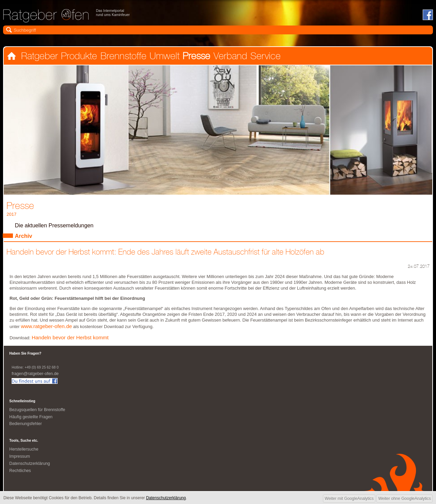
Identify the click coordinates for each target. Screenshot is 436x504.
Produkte (79, 57)
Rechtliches (20, 474)
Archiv (24, 237)
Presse (195, 57)
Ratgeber (39, 57)
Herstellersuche (24, 452)
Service (263, 57)
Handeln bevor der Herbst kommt (72, 340)
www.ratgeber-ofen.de (48, 329)
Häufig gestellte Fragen (32, 419)
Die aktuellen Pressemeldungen (56, 226)
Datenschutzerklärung (30, 467)
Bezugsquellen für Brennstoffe (38, 412)
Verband (229, 57)
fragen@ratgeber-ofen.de (36, 376)
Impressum (20, 460)
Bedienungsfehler (26, 427)
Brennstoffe (122, 57)
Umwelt (163, 57)
